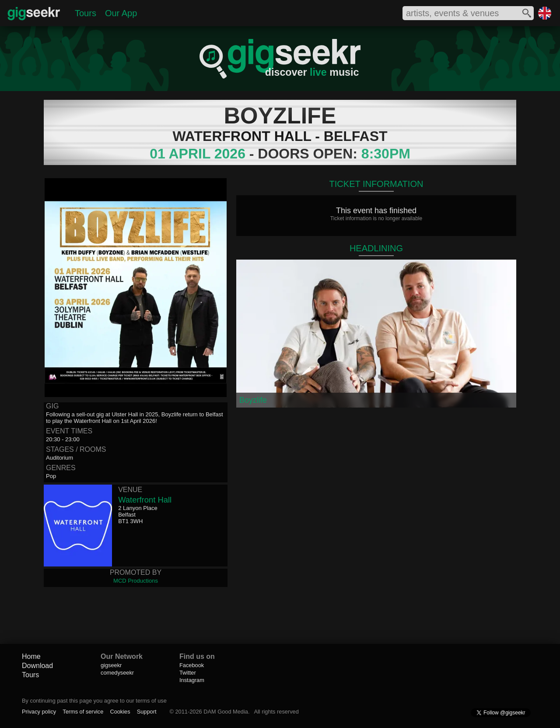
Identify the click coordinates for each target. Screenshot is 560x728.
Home (31, 656)
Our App (121, 13)
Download (37, 666)
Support (147, 712)
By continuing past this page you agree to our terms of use (94, 701)
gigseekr (111, 665)
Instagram (192, 680)
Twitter (188, 673)
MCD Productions (136, 581)
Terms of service (83, 712)
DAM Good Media (226, 712)
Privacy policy (39, 712)
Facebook (192, 665)
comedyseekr (117, 673)
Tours (86, 13)
